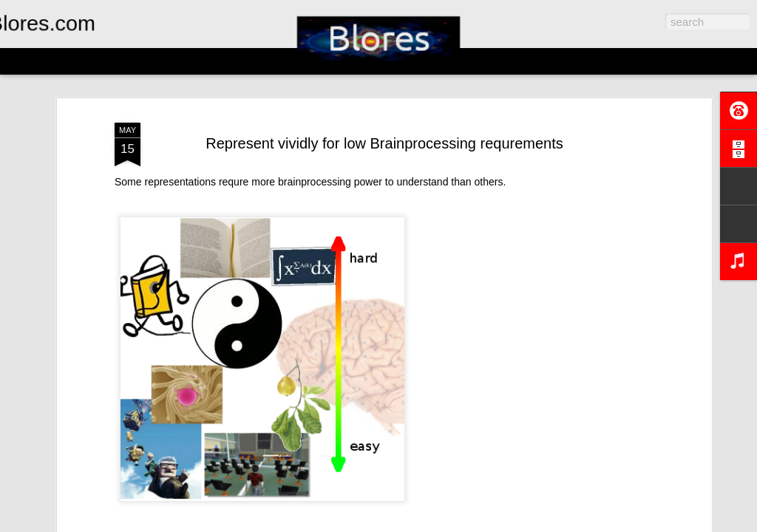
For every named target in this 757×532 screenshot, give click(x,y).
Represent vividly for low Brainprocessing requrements (384, 143)
